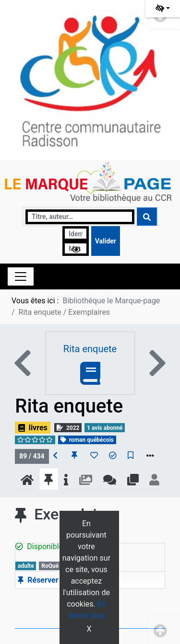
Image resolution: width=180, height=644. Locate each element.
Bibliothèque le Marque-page (111, 301)
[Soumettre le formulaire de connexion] (106, 241)
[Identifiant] (76, 234)
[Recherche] (80, 217)
